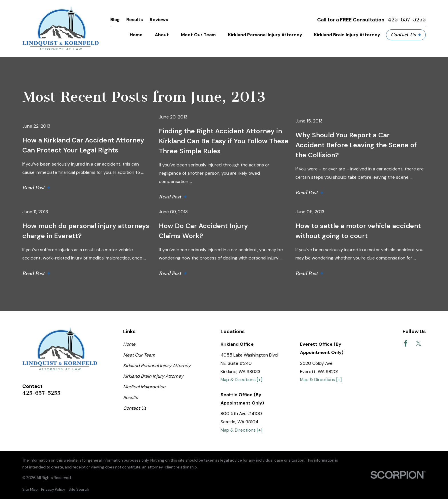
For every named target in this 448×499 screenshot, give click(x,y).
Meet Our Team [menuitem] (198, 35)
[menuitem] (30, 490)
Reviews (159, 20)
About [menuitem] (162, 35)
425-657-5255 (407, 20)
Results (135, 20)
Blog (115, 20)
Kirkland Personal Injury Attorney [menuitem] (265, 35)
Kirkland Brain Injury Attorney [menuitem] (347, 35)
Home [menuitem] (136, 35)
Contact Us (406, 35)
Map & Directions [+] (241, 380)
